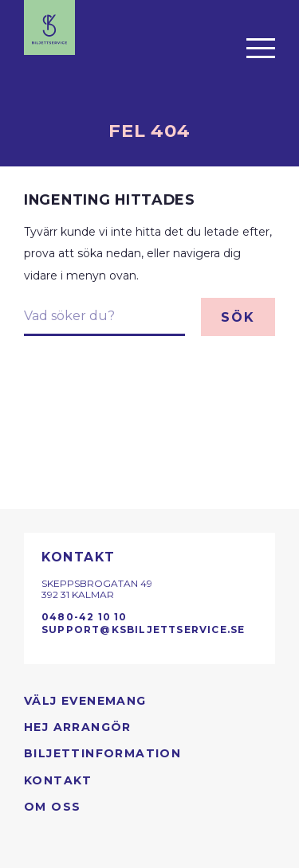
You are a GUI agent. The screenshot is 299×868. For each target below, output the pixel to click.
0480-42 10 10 (85, 617)
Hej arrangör (78, 727)
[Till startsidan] (49, 27)
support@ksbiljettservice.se (143, 629)
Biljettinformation (102, 753)
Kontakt (58, 780)
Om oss (52, 807)
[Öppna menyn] (261, 48)
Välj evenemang (85, 701)
